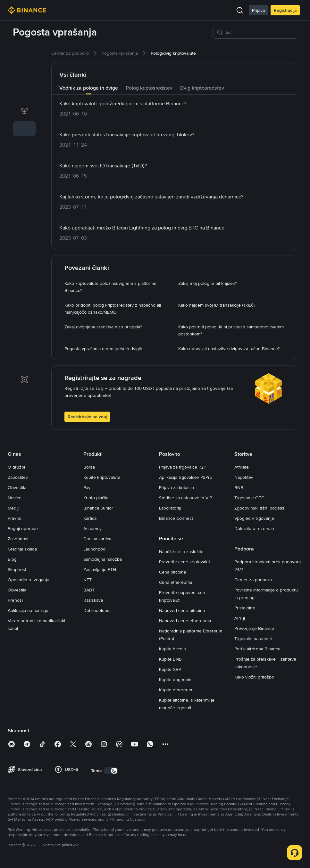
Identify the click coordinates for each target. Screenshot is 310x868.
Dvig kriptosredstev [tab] (202, 88)
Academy (92, 528)
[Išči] (259, 32)
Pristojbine (245, 608)
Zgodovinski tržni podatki (259, 508)
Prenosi (15, 600)
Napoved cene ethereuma (185, 621)
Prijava (258, 10)
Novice (15, 498)
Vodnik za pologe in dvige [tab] (89, 88)
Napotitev (244, 477)
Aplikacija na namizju (28, 610)
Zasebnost (18, 539)
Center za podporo (253, 580)
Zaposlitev (18, 477)
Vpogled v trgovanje (254, 518)
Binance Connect (176, 518)
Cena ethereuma (176, 582)
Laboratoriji (170, 508)
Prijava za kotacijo (176, 487)
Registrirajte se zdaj (87, 417)
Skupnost (17, 569)
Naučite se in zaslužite (181, 551)
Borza (89, 467)
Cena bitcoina (172, 572)
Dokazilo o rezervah (254, 528)
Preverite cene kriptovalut (184, 562)
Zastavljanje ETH (100, 569)
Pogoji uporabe (23, 528)
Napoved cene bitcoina (182, 610)
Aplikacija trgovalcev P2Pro (186, 477)
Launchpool (95, 549)
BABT (89, 590)
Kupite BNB (170, 659)
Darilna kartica (97, 539)
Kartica (90, 518)
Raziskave (93, 600)
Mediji (13, 508)
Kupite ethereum (176, 690)
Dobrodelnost (97, 610)
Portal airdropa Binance (257, 649)
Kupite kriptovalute (102, 477)
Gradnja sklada (22, 549)
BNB (239, 487)
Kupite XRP (170, 669)
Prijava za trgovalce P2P (183, 467)
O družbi (16, 467)
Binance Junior (98, 508)
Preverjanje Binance (254, 628)
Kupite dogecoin (175, 679)
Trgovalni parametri (253, 639)
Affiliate (242, 467)
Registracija (285, 10)
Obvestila (17, 487)
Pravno (15, 518)
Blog (12, 559)
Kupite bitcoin (172, 649)
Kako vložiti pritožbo (254, 677)
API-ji (240, 618)
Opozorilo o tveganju (29, 580)
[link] (24, 57)
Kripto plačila (96, 498)
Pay (87, 487)
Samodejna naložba (103, 559)
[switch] (111, 771)
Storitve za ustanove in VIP (185, 498)
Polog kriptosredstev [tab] (149, 88)
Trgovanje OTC (249, 498)
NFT (88, 580)
